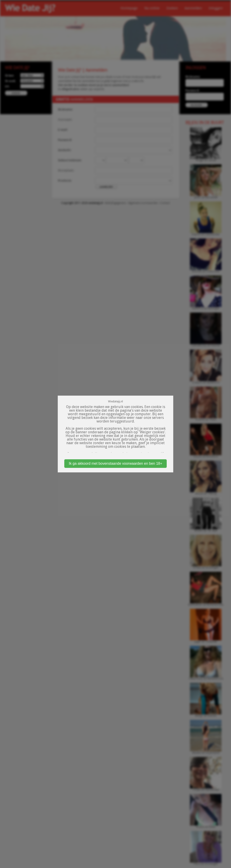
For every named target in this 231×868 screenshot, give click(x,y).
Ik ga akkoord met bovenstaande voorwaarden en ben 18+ (115, 463)
